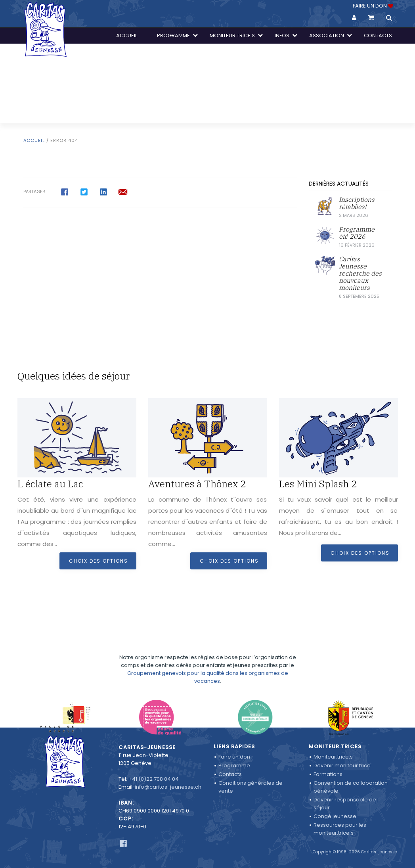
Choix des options (98, 561)
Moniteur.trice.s (333, 757)
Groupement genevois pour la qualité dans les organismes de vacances (208, 660)
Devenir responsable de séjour (345, 804)
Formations (328, 774)
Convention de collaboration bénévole (351, 787)
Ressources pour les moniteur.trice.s (340, 829)
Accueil (34, 140)
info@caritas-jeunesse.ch (168, 787)
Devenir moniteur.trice (342, 765)
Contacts (230, 774)
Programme (234, 765)
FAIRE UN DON (372, 6)
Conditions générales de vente (251, 787)
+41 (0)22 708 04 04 (154, 779)
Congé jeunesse (335, 816)
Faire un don (234, 757)
